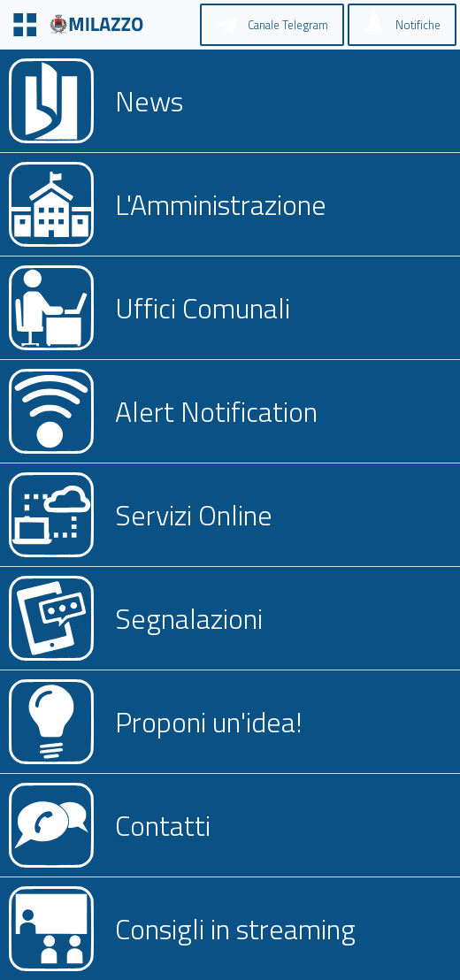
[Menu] (25, 25)
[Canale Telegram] (272, 25)
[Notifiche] (402, 25)
